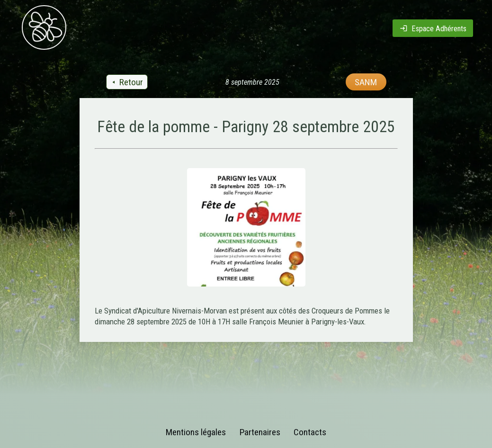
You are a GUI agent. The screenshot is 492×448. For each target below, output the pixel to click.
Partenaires (260, 432)
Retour (127, 82)
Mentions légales (196, 432)
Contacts (310, 432)
